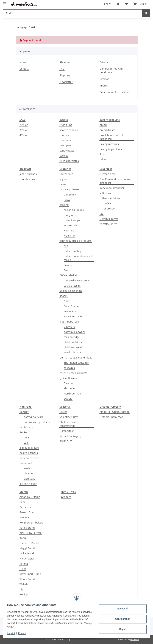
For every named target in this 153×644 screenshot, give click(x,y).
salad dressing (73, 286)
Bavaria (68, 383)
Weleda (24, 584)
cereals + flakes (29, 179)
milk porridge (72, 337)
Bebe (23, 502)
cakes (103, 159)
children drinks (73, 342)
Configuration (121, 619)
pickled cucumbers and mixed (78, 258)
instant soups (72, 220)
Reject (121, 629)
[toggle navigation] (5, 2)
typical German (69, 378)
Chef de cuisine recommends (69, 424)
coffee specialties (110, 198)
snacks (64, 296)
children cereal (73, 347)
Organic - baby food (111, 417)
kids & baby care (29, 448)
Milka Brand (27, 553)
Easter (63, 412)
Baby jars (69, 327)
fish (66, 246)
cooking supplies (74, 210)
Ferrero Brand (28, 512)
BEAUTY (24, 412)
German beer (108, 174)
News (23, 62)
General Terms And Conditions (111, 71)
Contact (24, 69)
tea (101, 214)
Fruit (67, 270)
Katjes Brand (27, 528)
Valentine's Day (69, 417)
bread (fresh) (107, 130)
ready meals (71, 215)
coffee (107, 203)
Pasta (67, 200)
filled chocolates (69, 161)
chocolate (65, 140)
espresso (109, 208)
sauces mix (70, 225)
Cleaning (29, 473)
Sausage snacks (73, 316)
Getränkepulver (109, 219)
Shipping (65, 75)
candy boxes (67, 151)
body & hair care (34, 417)
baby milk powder (74, 332)
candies (64, 135)
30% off (24, 130)
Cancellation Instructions (114, 92)
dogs (27, 437)
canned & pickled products (76, 241)
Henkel (24, 594)
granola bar (71, 311)
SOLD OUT (66, 441)
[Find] (146, 13)
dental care (26, 427)
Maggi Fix (69, 236)
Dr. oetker (25, 507)
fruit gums (66, 125)
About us (65, 62)
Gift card (66, 497)
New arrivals (68, 492)
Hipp (22, 589)
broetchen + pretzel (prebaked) (111, 137)
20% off (24, 125)
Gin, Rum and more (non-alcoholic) (115, 181)
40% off (24, 135)
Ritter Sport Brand (30, 574)
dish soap (30, 479)
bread (103, 125)
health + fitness (29, 453)
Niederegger (27, 558)
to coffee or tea (109, 224)
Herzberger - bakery (31, 523)
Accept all (121, 609)
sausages (69, 368)
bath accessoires (29, 458)
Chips (67, 301)
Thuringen (70, 388)
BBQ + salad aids (70, 275)
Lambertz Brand (29, 543)
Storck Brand (27, 579)
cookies (64, 156)
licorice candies (69, 130)
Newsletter (66, 82)
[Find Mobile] (73, 13)
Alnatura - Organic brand (115, 412)
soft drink (105, 193)
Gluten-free (66, 174)
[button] (118, 4)
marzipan (65, 145)
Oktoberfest (67, 431)
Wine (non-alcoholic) (112, 188)
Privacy (24, 633)
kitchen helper (28, 484)
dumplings (70, 194)
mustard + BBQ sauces (77, 280)
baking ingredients (111, 149)
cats (26, 443)
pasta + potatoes (69, 189)
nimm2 (24, 564)
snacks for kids (73, 352)
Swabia (68, 399)
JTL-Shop (135, 639)
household (26, 463)
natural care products (37, 422)
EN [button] (106, 4)
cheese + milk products (73, 373)
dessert (64, 184)
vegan (63, 179)
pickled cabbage (73, 251)
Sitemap (105, 79)
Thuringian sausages (76, 363)
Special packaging (70, 436)
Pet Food (25, 432)
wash (27, 468)
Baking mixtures (109, 144)
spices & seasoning (71, 291)
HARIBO (24, 517)
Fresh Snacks (72, 306)
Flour (103, 154)
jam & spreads (28, 174)
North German (72, 394)
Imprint (13, 633)
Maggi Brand (27, 548)
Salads (68, 265)
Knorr (23, 538)
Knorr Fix (69, 230)
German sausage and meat (76, 358)
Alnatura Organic (30, 497)
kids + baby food (69, 322)
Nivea (23, 569)
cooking (64, 205)
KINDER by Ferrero (30, 533)
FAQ (62, 69)
